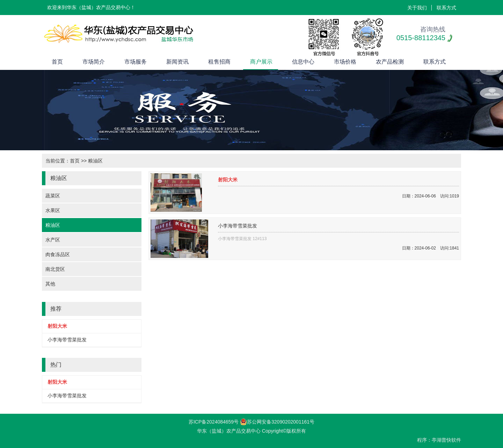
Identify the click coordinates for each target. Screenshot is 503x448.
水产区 (53, 240)
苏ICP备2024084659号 (214, 422)
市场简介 (94, 62)
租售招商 (219, 62)
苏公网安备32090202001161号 (277, 422)
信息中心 (303, 62)
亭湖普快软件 (446, 440)
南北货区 (55, 269)
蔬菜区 (53, 196)
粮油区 (53, 225)
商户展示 (261, 62)
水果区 (53, 210)
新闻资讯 (177, 62)
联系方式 (446, 8)
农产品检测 (390, 62)
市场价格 (345, 62)
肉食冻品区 (58, 254)
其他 (50, 284)
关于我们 (417, 8)
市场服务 (136, 62)
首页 (57, 62)
